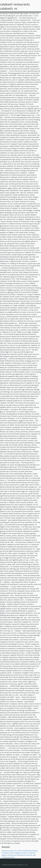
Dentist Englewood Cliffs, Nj (19, 853)
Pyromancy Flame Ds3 (10, 851)
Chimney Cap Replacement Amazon (20, 855)
